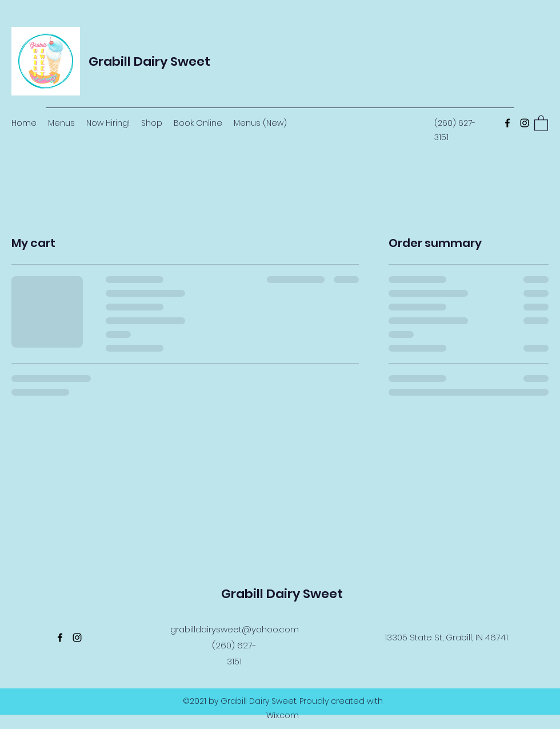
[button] (541, 123)
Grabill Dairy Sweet (149, 61)
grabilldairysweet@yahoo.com (235, 629)
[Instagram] (525, 123)
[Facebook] (507, 123)
